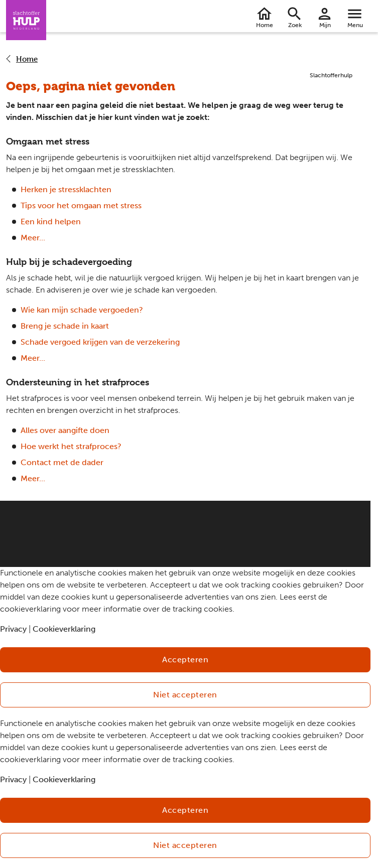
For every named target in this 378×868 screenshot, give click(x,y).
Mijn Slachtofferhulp (325, 27)
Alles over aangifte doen (65, 430)
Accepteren (185, 660)
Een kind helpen (51, 222)
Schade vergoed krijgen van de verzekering (100, 342)
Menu (355, 25)
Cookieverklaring (64, 629)
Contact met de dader (62, 462)
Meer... (33, 238)
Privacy (13, 629)
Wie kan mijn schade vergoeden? (82, 310)
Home (265, 25)
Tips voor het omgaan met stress (81, 205)
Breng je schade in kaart (65, 326)
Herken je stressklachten (66, 189)
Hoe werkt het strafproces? (71, 446)
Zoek (295, 25)
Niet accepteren (185, 695)
